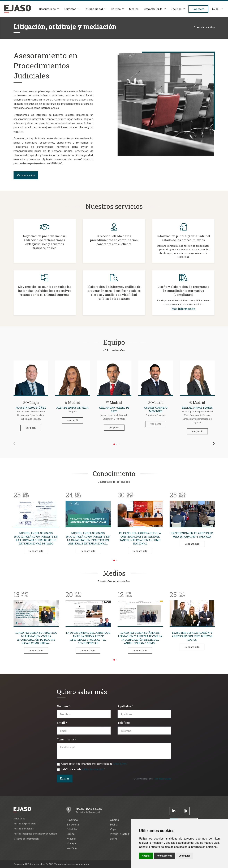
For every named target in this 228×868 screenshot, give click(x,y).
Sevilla (114, 824)
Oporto (114, 820)
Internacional (94, 9)
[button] (14, 443)
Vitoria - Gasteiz (120, 834)
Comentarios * (67, 739)
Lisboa (71, 834)
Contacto (198, 9)
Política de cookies (24, 829)
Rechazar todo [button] (165, 856)
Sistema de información (26, 839)
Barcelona (73, 824)
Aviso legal (19, 818)
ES (216, 9)
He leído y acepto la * (83, 769)
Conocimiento (153, 9)
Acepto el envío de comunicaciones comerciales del (94, 764)
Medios (134, 9)
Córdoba (72, 829)
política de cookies (172, 847)
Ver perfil (31, 428)
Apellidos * (125, 706)
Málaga (71, 843)
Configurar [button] (184, 856)
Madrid (71, 838)
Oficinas (176, 9)
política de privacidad (92, 769)
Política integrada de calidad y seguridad (35, 834)
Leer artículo (36, 551)
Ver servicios (26, 175)
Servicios (70, 9)
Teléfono (124, 723)
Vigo (113, 829)
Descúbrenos (47, 9)
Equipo (116, 9)
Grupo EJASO (120, 764)
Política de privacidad (25, 823)
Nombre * (63, 706)
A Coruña (72, 820)
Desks (114, 838)
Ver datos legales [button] (163, 779)
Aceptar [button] (146, 856)
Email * (62, 723)
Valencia (72, 848)
